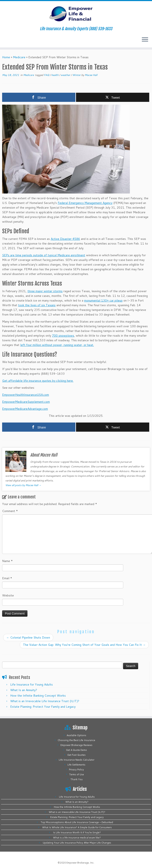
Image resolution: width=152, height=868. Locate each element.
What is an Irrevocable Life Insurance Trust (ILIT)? (45, 701)
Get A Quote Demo (76, 750)
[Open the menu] (145, 40)
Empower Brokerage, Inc (80, 863)
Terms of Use (77, 774)
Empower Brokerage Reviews (76, 745)
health (55, 75)
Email (7, 578)
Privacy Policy (76, 770)
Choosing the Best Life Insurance (76, 740)
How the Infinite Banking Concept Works (38, 696)
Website (8, 595)
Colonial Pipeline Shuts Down (28, 637)
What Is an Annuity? (24, 690)
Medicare (19, 57)
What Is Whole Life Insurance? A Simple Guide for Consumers (77, 827)
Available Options (76, 735)
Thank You (77, 779)
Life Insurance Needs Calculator (77, 760)
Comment (10, 511)
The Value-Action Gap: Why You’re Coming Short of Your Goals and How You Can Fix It (84, 645)
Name (7, 561)
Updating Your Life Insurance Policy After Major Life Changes (77, 843)
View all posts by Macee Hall (23, 485)
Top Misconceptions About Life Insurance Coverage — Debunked (77, 822)
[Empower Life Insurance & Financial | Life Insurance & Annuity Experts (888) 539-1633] (76, 14)
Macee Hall (91, 75)
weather (66, 75)
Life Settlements (76, 765)
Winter (77, 75)
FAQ (47, 75)
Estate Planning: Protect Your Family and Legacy (43, 707)
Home (6, 57)
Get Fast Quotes (76, 755)
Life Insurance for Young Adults (32, 684)
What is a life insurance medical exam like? (77, 838)
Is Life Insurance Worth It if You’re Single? (77, 832)
